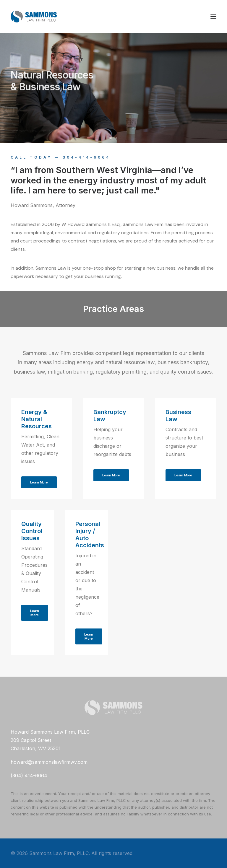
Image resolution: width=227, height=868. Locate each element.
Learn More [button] (39, 482)
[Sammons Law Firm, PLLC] (34, 17)
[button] (213, 17)
